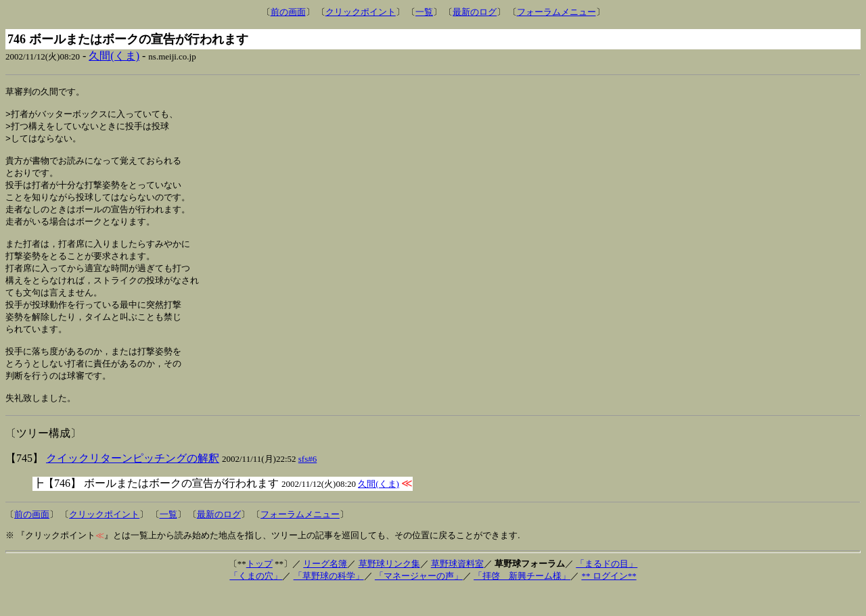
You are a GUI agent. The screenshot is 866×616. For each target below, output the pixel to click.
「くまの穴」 (256, 601)
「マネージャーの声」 (419, 601)
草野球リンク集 (389, 589)
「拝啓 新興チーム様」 (522, 601)
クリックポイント (361, 12)
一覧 (424, 12)
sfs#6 (307, 484)
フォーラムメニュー (556, 12)
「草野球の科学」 (329, 601)
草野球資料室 (457, 589)
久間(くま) (114, 56)
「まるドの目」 (607, 589)
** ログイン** (609, 601)
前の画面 (288, 12)
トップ (259, 589)
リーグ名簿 (325, 589)
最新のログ (475, 12)
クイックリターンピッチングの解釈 (133, 483)
